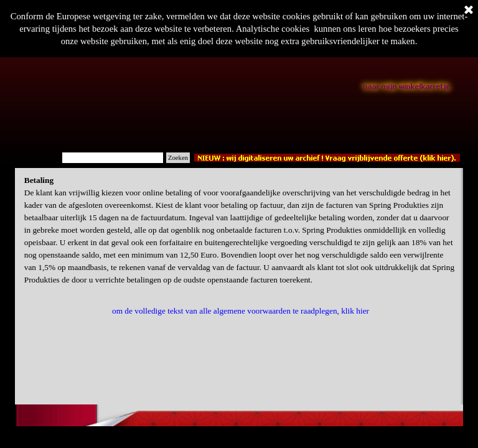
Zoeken (178, 158)
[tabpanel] (241, 230)
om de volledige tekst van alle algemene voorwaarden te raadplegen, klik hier (241, 311)
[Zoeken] (113, 158)
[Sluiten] (469, 11)
